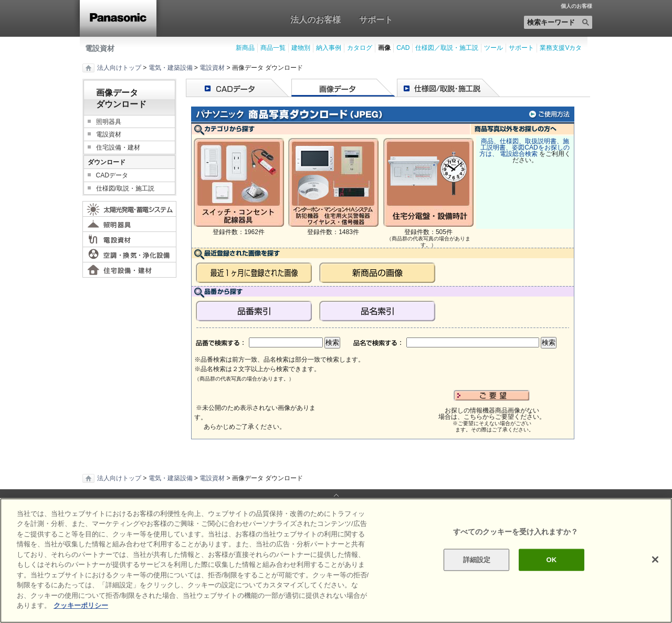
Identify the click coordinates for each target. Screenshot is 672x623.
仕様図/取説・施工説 (125, 188)
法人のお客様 (316, 19)
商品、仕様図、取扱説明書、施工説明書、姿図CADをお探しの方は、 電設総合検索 (524, 147)
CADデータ (112, 175)
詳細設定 (477, 560)
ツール (493, 48)
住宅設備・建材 (118, 147)
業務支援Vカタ (561, 48)
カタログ (360, 48)
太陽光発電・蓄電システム (129, 209)
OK (551, 560)
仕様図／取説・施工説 (447, 48)
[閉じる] (655, 559)
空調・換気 (129, 255)
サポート (376, 19)
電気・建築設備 (171, 68)
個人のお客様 (576, 6)
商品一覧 (273, 48)
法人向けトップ (119, 68)
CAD (403, 48)
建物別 (301, 48)
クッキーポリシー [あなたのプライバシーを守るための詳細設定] (81, 605)
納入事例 (329, 48)
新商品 (245, 48)
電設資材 (100, 48)
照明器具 (109, 122)
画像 (384, 48)
